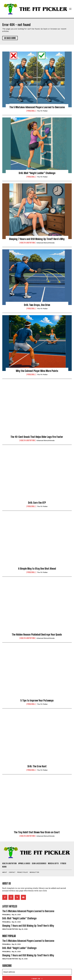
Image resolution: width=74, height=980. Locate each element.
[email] (37, 972)
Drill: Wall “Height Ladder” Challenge (37, 173)
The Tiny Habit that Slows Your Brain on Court (37, 832)
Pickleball (31, 111)
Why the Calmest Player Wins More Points (37, 371)
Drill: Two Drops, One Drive (37, 305)
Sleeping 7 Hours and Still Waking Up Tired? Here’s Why (37, 239)
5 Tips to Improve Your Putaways (37, 700)
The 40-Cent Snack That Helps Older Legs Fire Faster (37, 437)
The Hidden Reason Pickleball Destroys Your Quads (37, 635)
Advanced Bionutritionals (46, 243)
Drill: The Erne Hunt (37, 766)
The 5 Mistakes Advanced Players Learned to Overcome (37, 107)
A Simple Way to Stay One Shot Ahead (37, 569)
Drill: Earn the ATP (37, 503)
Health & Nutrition (27, 243)
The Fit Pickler (42, 111)
